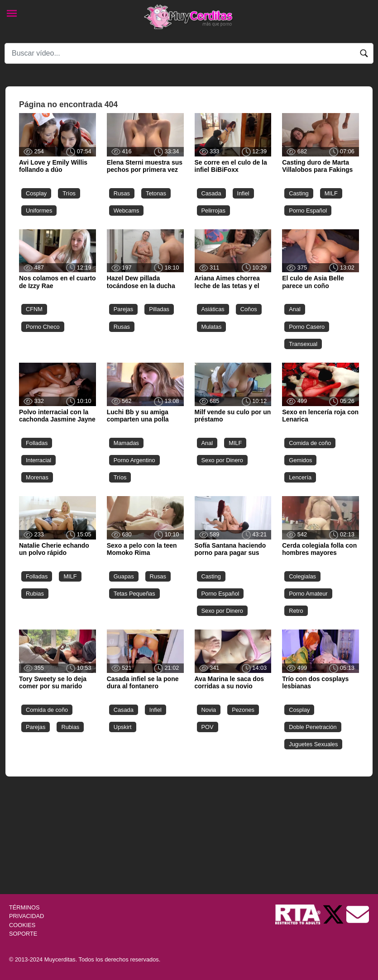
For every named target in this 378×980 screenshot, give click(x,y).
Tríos (69, 193)
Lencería (300, 477)
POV (208, 727)
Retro (296, 611)
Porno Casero (307, 327)
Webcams (127, 211)
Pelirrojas (213, 211)
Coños (249, 309)
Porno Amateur (308, 594)
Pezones (243, 710)
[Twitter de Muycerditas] (334, 914)
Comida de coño (310, 443)
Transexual (303, 344)
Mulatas (212, 327)
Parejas (123, 309)
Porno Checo (43, 327)
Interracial (38, 460)
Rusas (122, 193)
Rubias (35, 594)
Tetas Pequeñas (134, 594)
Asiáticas (213, 309)
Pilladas (159, 309)
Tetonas (156, 193)
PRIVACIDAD (26, 916)
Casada (211, 193)
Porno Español (308, 211)
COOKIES (22, 925)
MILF (331, 193)
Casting (299, 193)
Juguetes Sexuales (313, 744)
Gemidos (300, 460)
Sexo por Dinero (222, 460)
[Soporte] (358, 914)
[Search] (189, 53)
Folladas (37, 443)
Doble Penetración (313, 727)
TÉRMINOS (24, 907)
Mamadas (126, 443)
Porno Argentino (134, 460)
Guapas (124, 576)
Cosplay (36, 193)
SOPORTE (23, 934)
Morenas (37, 477)
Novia (209, 710)
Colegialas (302, 576)
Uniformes (39, 211)
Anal (295, 309)
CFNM (34, 309)
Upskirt (123, 727)
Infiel (243, 193)
